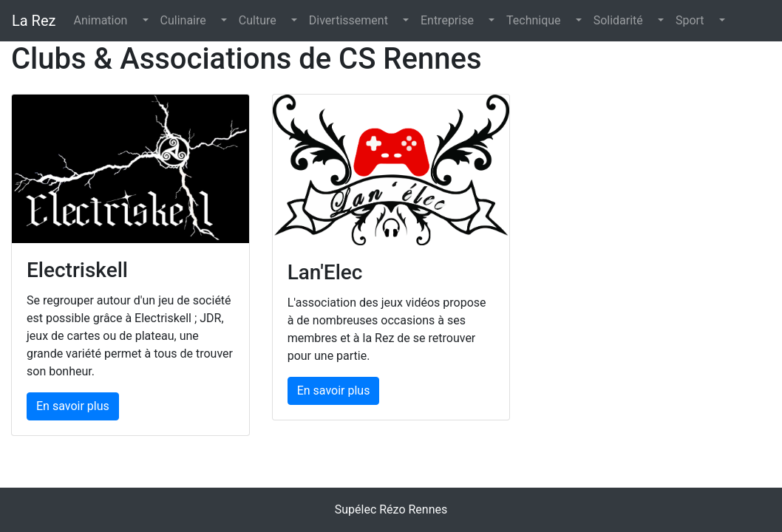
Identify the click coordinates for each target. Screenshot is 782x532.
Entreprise (447, 20)
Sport (690, 20)
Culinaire (183, 20)
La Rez (34, 21)
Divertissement (348, 20)
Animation (100, 20)
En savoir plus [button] (73, 406)
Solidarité (618, 20)
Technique (534, 20)
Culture (258, 20)
